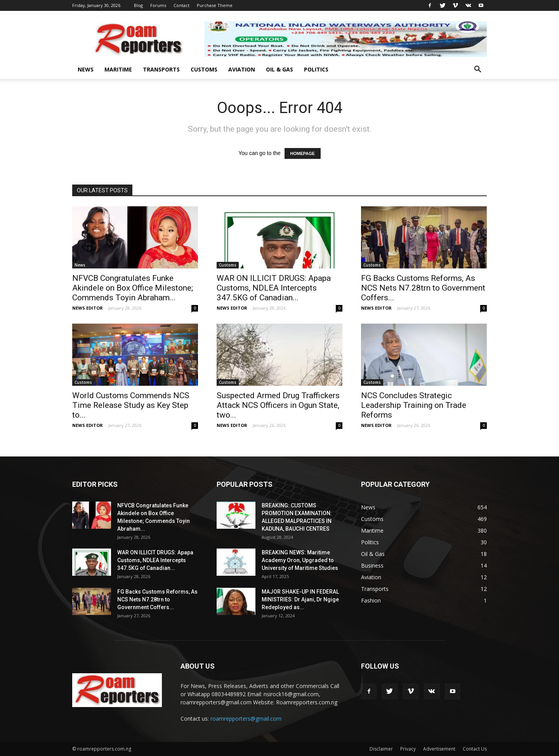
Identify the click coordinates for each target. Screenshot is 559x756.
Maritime (118, 69)
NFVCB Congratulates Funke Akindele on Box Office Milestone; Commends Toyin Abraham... (133, 288)
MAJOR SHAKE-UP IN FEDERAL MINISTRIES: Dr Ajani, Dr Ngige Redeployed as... (300, 599)
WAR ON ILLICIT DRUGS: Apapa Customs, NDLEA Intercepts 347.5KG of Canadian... (274, 288)
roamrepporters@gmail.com (246, 719)
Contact (181, 5)
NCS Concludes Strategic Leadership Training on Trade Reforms (414, 405)
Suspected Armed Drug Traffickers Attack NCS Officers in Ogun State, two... (278, 405)
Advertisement (439, 749)
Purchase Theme (215, 5)
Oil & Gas (279, 69)
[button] (477, 70)
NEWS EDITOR (88, 308)
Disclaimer (381, 749)
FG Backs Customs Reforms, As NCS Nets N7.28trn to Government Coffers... (423, 288)
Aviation (242, 69)
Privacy (408, 749)
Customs (204, 69)
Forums (158, 5)
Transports (161, 69)
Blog (138, 5)
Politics (316, 69)
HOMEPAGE (303, 153)
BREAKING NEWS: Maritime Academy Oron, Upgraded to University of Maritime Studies (300, 560)
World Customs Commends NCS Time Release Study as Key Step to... (131, 405)
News (86, 69)
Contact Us (475, 749)
